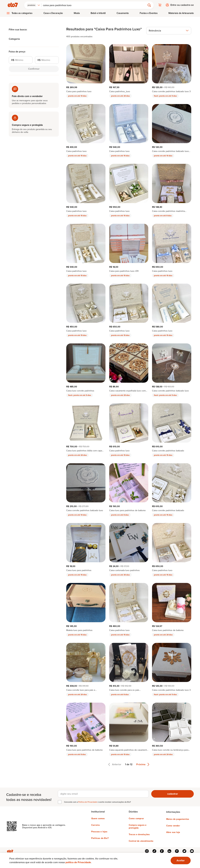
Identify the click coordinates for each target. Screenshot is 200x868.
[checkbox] (60, 802)
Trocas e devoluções (139, 834)
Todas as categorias (22, 13)
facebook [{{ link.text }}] (162, 851)
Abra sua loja (173, 832)
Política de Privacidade (88, 802)
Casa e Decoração (53, 13)
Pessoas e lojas (99, 831)
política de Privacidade (78, 862)
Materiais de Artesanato (181, 13)
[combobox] (34, 5)
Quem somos (98, 818)
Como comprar (136, 818)
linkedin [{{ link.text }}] (169, 851)
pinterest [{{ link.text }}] (177, 851)
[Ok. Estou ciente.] (181, 860)
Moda (77, 13)
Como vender (173, 825)
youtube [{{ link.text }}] (192, 851)
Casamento (123, 13)
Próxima (143, 764)
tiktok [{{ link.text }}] (154, 851)
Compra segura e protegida (138, 826)
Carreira (95, 825)
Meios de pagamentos (178, 819)
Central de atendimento (141, 841)
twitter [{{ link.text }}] (184, 851)
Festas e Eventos (149, 13)
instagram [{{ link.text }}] (147, 851)
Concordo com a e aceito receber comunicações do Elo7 (97, 802)
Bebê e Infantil (98, 13)
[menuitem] (19, 13)
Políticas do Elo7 (100, 838)
